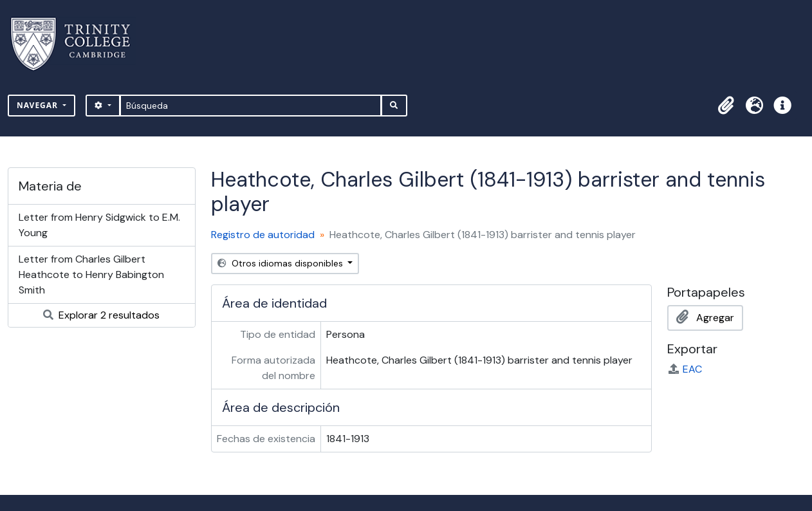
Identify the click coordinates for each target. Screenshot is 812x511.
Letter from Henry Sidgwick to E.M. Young (99, 225)
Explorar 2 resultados (101, 315)
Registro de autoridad (263, 235)
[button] (726, 106)
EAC (685, 369)
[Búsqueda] (251, 106)
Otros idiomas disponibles (281, 263)
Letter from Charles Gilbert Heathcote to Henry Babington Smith (91, 274)
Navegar (39, 105)
